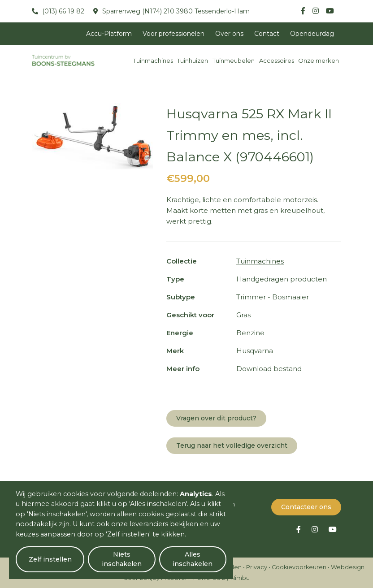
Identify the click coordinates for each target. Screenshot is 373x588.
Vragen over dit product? (216, 418)
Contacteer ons (306, 507)
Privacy (257, 567)
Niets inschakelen (121, 559)
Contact (267, 34)
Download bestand (269, 369)
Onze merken (319, 61)
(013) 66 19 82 (62, 11)
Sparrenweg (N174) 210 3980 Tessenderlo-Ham (175, 11)
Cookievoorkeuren (299, 567)
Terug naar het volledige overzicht (232, 445)
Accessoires (277, 61)
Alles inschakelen (193, 559)
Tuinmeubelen (234, 61)
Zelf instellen (50, 559)
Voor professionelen (173, 34)
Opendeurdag (312, 34)
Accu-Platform (109, 34)
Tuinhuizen (193, 61)
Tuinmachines (153, 61)
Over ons (229, 34)
